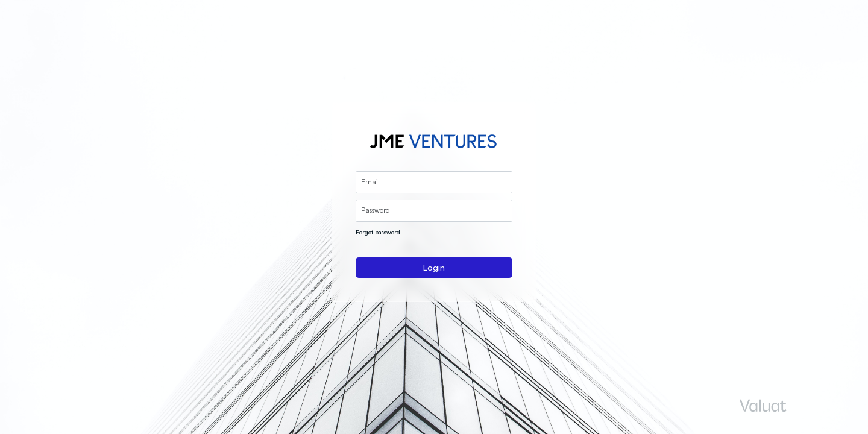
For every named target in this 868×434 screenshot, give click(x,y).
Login (434, 267)
